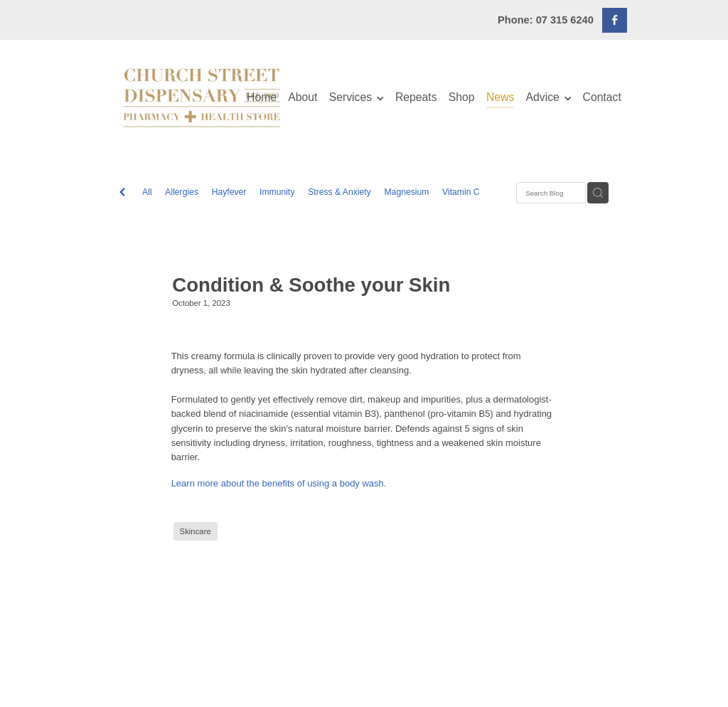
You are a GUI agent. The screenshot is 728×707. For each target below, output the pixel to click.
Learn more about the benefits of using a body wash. (279, 483)
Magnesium (406, 192)
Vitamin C (461, 192)
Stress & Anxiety (339, 192)
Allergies (182, 192)
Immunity (277, 192)
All (147, 192)
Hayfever (229, 192)
